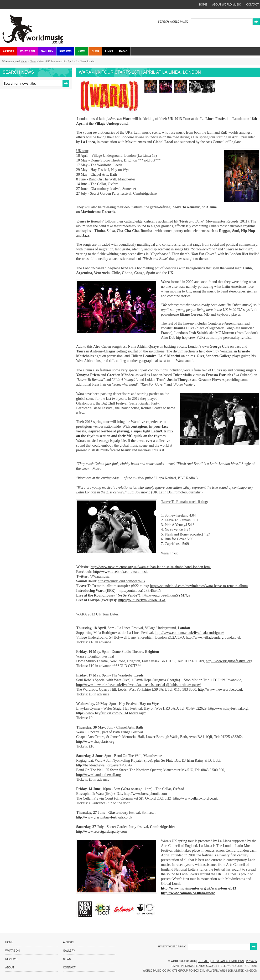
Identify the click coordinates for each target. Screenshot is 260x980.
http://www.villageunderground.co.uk (214, 637)
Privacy (252, 961)
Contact (69, 968)
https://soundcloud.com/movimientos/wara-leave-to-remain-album (199, 586)
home (203, 5)
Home (24, 61)
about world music (227, 5)
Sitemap (204, 961)
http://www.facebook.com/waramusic (121, 572)
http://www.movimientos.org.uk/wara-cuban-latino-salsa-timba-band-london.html (151, 567)
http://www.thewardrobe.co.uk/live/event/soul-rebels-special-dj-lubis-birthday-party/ (139, 685)
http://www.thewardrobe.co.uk (220, 689)
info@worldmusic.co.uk (199, 966)
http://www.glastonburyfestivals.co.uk (104, 817)
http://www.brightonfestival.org (229, 661)
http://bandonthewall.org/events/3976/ (104, 765)
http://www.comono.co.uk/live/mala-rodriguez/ (189, 633)
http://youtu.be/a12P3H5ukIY (140, 591)
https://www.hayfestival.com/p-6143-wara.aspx (111, 713)
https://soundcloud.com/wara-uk (121, 581)
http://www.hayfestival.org (228, 708)
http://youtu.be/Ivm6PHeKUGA (142, 600)
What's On (28, 51)
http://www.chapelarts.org (95, 742)
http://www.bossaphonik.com (145, 794)
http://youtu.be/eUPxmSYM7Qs (166, 595)
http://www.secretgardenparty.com (102, 832)
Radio (123, 51)
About (10, 968)
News (81, 51)
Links (109, 51)
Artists (9, 51)
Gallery (47, 51)
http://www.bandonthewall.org (99, 775)
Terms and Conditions (228, 961)
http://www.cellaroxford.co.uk (196, 798)
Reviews (65, 51)
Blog (95, 51)
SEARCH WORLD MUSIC (173, 22)
